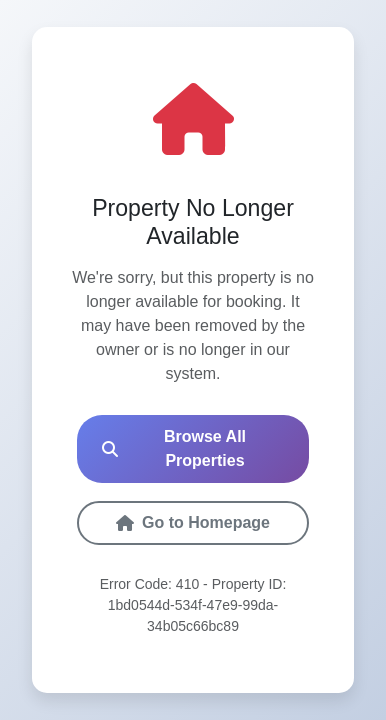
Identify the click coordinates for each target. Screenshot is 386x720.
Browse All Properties (174, 448)
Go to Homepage (193, 522)
